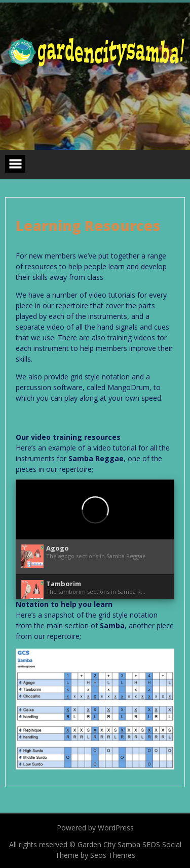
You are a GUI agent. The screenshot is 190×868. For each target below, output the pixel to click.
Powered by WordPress (95, 828)
